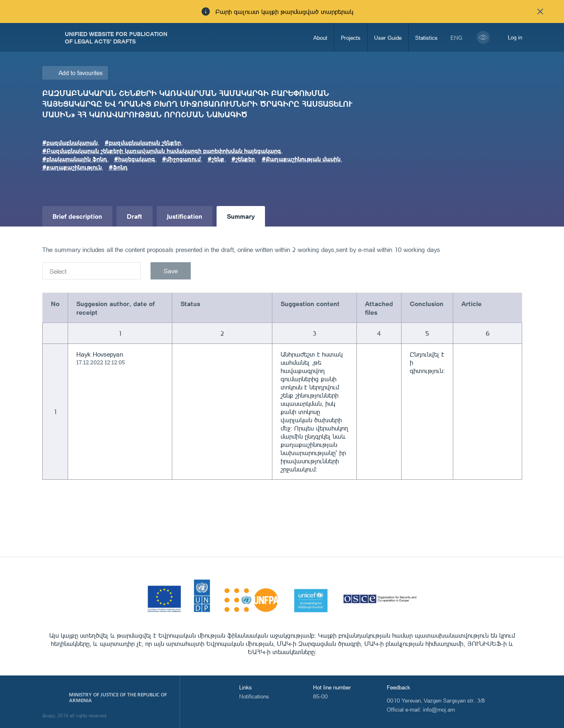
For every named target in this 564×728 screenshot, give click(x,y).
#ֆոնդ (118, 167)
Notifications (254, 696)
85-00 (320, 696)
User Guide (388, 38)
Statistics (426, 38)
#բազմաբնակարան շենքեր (143, 142)
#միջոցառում (181, 159)
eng (456, 38)
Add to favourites (81, 73)
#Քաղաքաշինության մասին (301, 159)
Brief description (77, 216)
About (320, 38)
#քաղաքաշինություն (72, 167)
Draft (135, 216)
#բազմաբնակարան (70, 142)
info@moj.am (439, 709)
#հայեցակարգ (135, 159)
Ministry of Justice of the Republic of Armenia (118, 698)
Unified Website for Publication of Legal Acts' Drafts (116, 37)
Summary (241, 216)
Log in (515, 37)
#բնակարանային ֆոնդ (75, 159)
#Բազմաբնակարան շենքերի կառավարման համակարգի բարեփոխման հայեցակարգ (162, 151)
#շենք (216, 159)
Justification (185, 216)
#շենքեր (243, 159)
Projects (351, 38)
